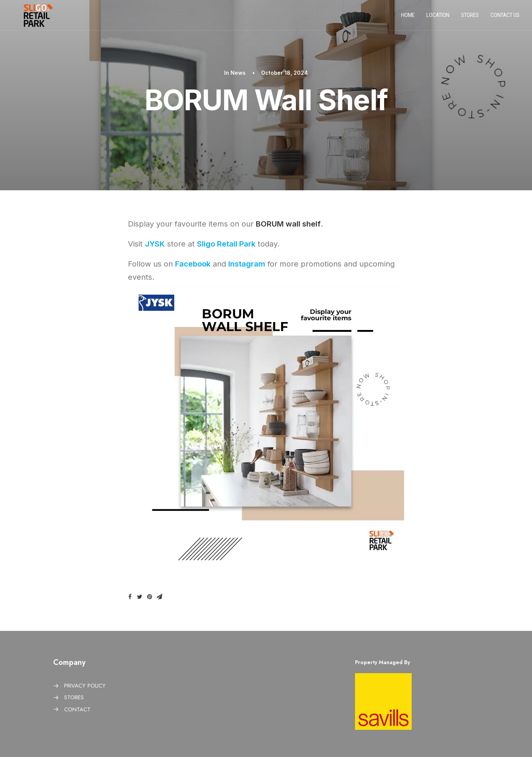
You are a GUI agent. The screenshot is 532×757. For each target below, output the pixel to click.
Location (438, 18)
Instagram (247, 264)
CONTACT (77, 709)
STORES (74, 697)
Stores (470, 18)
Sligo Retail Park (226, 244)
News (238, 73)
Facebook (193, 264)
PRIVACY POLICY (85, 686)
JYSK (155, 244)
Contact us (505, 18)
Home (408, 18)
